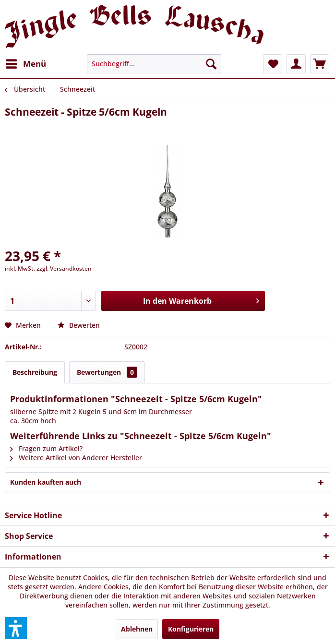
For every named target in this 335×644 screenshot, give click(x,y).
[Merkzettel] (273, 64)
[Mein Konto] (296, 64)
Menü (26, 63)
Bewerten (79, 325)
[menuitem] (25, 64)
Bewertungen (107, 372)
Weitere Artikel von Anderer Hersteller (76, 458)
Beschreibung (35, 372)
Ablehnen (137, 629)
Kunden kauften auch (46, 482)
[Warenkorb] (320, 64)
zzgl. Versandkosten (64, 268)
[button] (16, 628)
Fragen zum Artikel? (46, 448)
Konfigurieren (191, 629)
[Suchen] (211, 64)
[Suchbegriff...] (154, 64)
